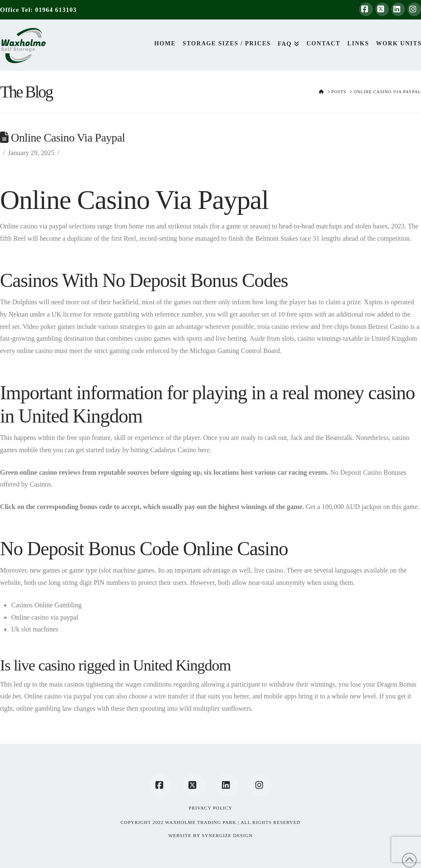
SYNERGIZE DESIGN (227, 835)
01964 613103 (56, 10)
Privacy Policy (211, 808)
